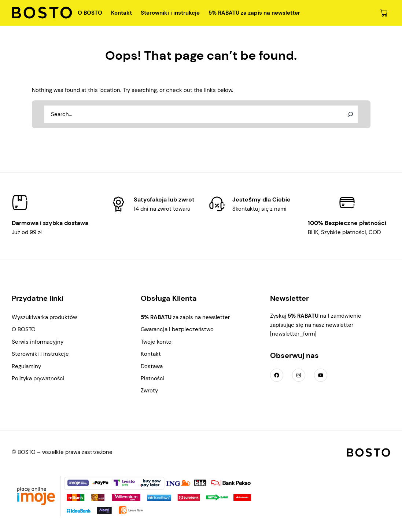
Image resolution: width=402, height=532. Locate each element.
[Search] (350, 114)
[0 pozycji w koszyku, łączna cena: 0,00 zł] (384, 13)
